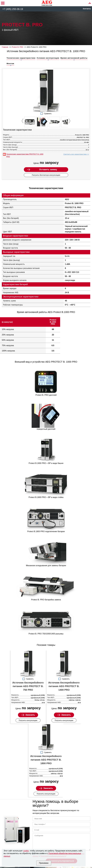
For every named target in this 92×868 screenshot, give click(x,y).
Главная (5, 47)
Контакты (87, 9)
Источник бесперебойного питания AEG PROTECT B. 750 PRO (28, 686)
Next (69, 121)
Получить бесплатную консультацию (46, 175)
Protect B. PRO (17, 47)
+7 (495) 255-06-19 (13, 9)
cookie (26, 851)
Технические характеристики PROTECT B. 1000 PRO (25, 155)
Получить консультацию (28, 720)
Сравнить (48, 114)
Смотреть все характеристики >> (76, 154)
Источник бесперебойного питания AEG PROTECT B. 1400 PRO (64, 686)
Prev (23, 121)
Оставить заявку (48, 170)
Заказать (30, 715)
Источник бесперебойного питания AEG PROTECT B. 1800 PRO (46, 760)
